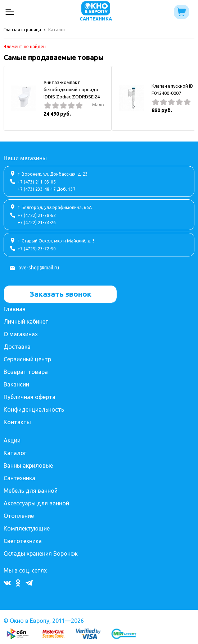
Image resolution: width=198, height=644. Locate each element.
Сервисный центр (27, 359)
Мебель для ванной (31, 491)
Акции (12, 440)
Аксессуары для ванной (36, 503)
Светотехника (23, 541)
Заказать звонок (60, 294)
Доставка (17, 347)
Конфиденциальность (34, 409)
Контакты (17, 422)
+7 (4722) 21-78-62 (37, 215)
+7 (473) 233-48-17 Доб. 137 (47, 189)
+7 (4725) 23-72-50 (37, 249)
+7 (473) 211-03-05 (37, 182)
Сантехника (19, 478)
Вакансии (16, 384)
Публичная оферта (30, 397)
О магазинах (21, 334)
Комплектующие (27, 528)
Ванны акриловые (28, 465)
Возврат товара (26, 372)
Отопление (19, 516)
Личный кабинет (26, 321)
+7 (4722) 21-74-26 (37, 223)
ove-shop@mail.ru (39, 268)
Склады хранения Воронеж (41, 553)
